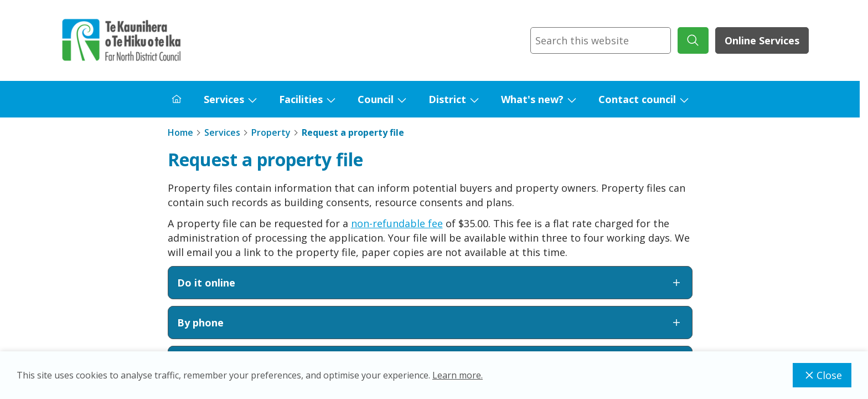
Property (271, 132)
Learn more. (458, 375)
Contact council (637, 99)
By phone (430, 323)
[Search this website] (601, 40)
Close (822, 375)
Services (224, 99)
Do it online (430, 283)
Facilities (301, 99)
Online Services (762, 40)
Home (180, 132)
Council (376, 99)
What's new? (532, 99)
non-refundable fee (397, 223)
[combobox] (601, 40)
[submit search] (693, 40)
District (447, 99)
